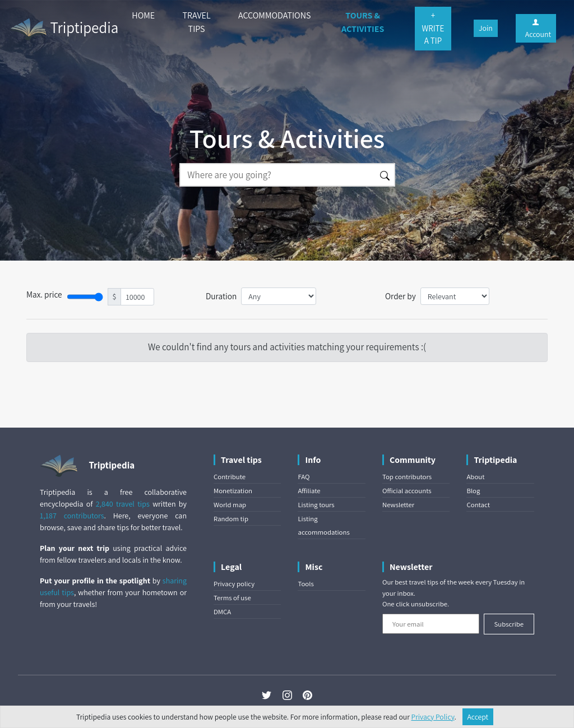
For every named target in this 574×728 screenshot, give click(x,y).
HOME (143, 15)
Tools (305, 584)
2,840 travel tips (123, 504)
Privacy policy (234, 584)
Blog (473, 491)
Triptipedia (64, 29)
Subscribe (509, 624)
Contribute (230, 477)
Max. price (44, 294)
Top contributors (407, 477)
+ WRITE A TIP (433, 28)
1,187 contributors (72, 516)
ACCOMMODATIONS (274, 15)
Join (486, 28)
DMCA (222, 612)
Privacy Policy (433, 717)
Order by (401, 296)
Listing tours (316, 505)
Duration (221, 296)
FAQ (304, 477)
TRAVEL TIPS (197, 22)
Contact (478, 505)
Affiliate (309, 491)
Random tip (231, 519)
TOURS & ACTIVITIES (363, 22)
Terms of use (232, 598)
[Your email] (431, 624)
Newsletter (398, 505)
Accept (478, 717)
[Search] (277, 175)
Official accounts (407, 491)
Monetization (233, 491)
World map (230, 505)
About (475, 477)
